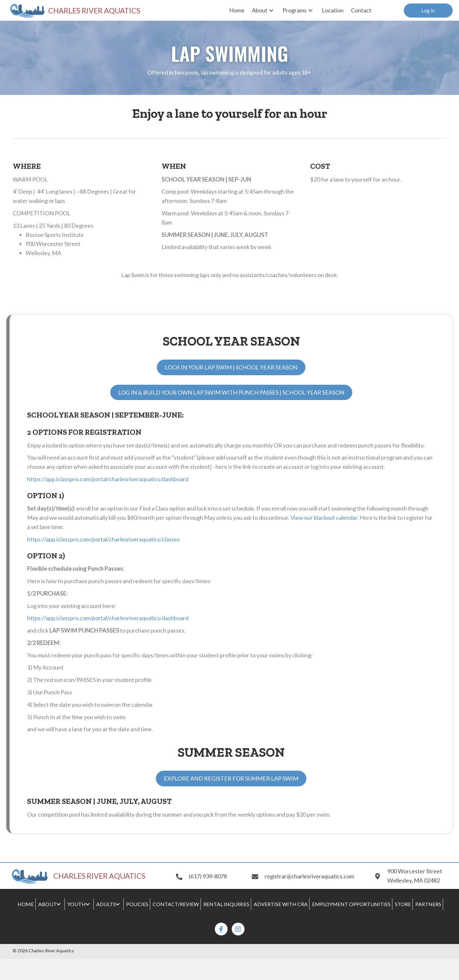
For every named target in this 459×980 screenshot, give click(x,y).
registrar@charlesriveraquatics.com (309, 876)
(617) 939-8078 (208, 876)
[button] (428, 11)
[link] (237, 10)
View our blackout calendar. (324, 518)
